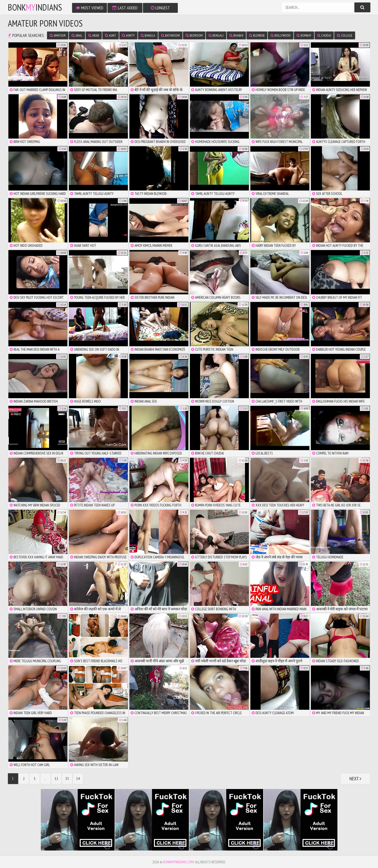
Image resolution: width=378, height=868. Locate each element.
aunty (128, 35)
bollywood (281, 35)
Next (355, 779)
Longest (160, 8)
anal (77, 35)
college (345, 35)
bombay (304, 35)
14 (78, 779)
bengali (216, 35)
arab (94, 35)
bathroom (170, 35)
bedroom (194, 35)
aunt (111, 35)
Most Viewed (90, 8)
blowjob (257, 35)
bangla (148, 35)
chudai (324, 35)
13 (67, 779)
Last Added (125, 8)
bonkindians (35, 7)
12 (56, 779)
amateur (58, 35)
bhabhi (236, 35)
